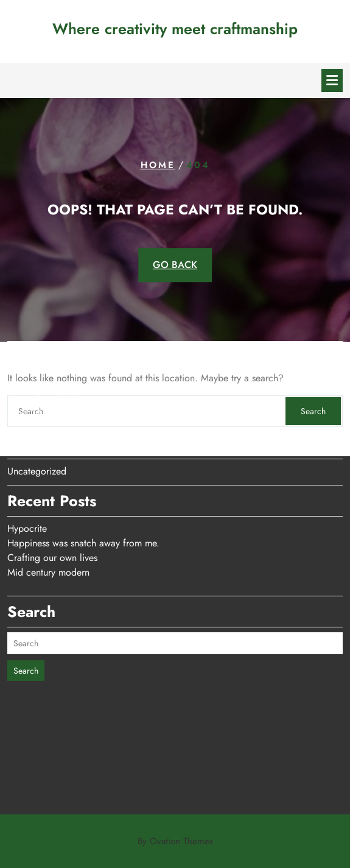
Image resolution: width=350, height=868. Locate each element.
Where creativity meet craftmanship (175, 29)
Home (158, 165)
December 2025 (41, 355)
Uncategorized (37, 441)
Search (26, 641)
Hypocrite (27, 499)
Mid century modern (48, 542)
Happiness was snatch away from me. (83, 513)
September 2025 (42, 369)
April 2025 (30, 384)
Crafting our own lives (52, 528)
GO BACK (175, 265)
